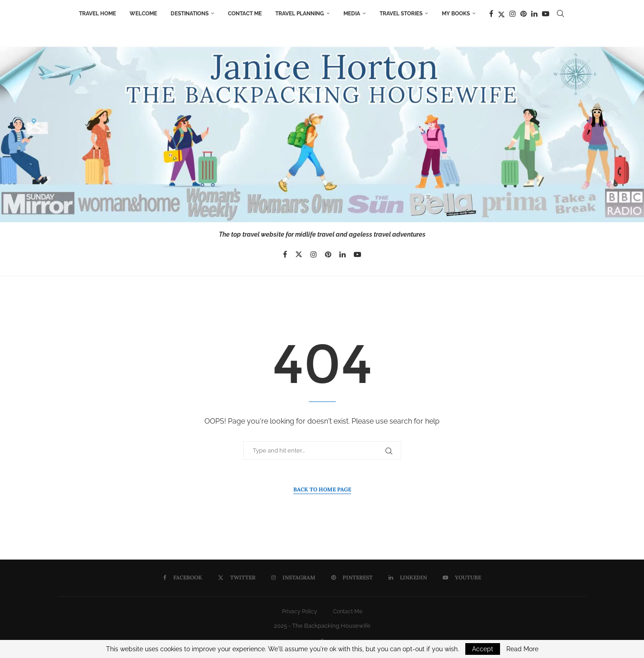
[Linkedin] (534, 14)
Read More (522, 649)
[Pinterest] (524, 14)
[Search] (561, 14)
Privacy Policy (300, 611)
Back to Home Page (322, 489)
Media (352, 14)
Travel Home (97, 14)
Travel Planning (300, 14)
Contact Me (245, 14)
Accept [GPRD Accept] (483, 649)
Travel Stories (401, 14)
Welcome (143, 14)
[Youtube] (546, 14)
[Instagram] (513, 14)
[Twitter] (501, 14)
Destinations (190, 14)
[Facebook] (491, 14)
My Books (456, 14)
